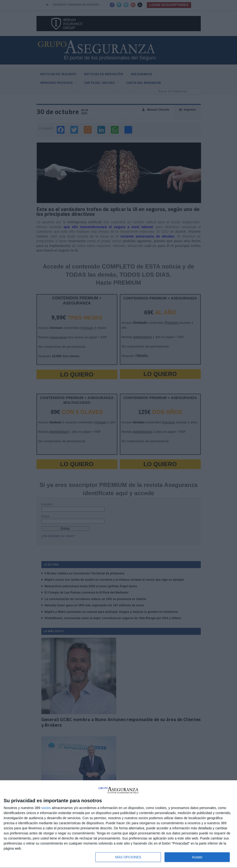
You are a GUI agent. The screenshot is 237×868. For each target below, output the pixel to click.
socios (46, 808)
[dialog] (118, 824)
